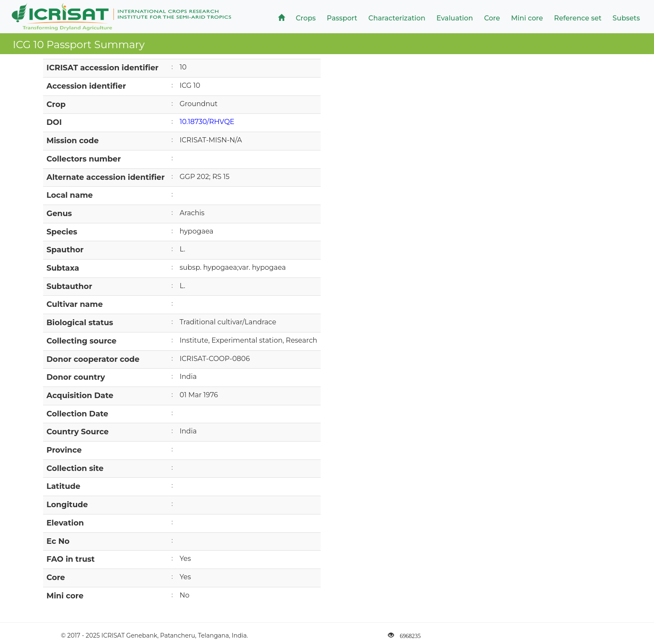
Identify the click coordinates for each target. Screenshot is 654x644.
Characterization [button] (397, 18)
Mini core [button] (527, 18)
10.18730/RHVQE (207, 122)
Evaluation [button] (455, 18)
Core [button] (492, 18)
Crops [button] (306, 18)
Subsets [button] (626, 18)
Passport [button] (342, 18)
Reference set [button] (578, 18)
